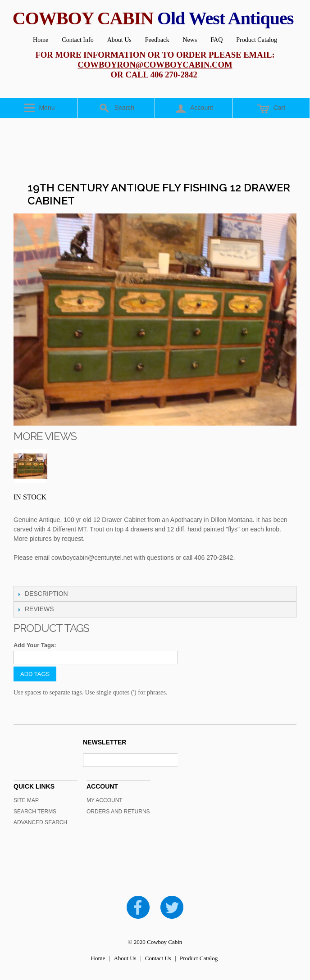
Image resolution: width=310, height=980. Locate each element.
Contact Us (158, 958)
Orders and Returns (118, 812)
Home (41, 40)
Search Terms (35, 812)
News (190, 40)
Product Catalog (257, 40)
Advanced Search (40, 822)
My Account (105, 800)
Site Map (26, 800)
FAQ (217, 40)
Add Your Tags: (35, 645)
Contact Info (77, 40)
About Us (119, 40)
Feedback (157, 40)
